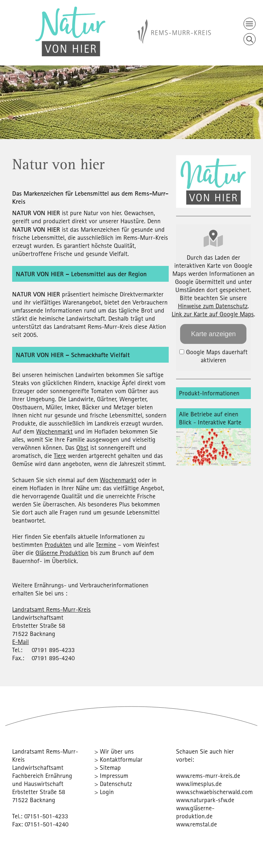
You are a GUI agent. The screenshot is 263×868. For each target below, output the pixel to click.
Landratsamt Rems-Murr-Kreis (51, 609)
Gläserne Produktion (62, 553)
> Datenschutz (113, 784)
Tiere (60, 456)
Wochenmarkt (54, 431)
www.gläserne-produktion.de (195, 812)
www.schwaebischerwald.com (214, 792)
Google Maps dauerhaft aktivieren (213, 356)
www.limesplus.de (199, 784)
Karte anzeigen (213, 334)
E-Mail (20, 642)
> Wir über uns (114, 751)
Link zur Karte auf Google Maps (213, 314)
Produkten (58, 545)
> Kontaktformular (118, 759)
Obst (82, 447)
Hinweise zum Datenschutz (213, 306)
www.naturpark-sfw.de (205, 800)
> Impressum (111, 775)
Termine (106, 545)
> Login (104, 792)
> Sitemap (108, 767)
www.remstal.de (197, 824)
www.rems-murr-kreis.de (208, 775)
